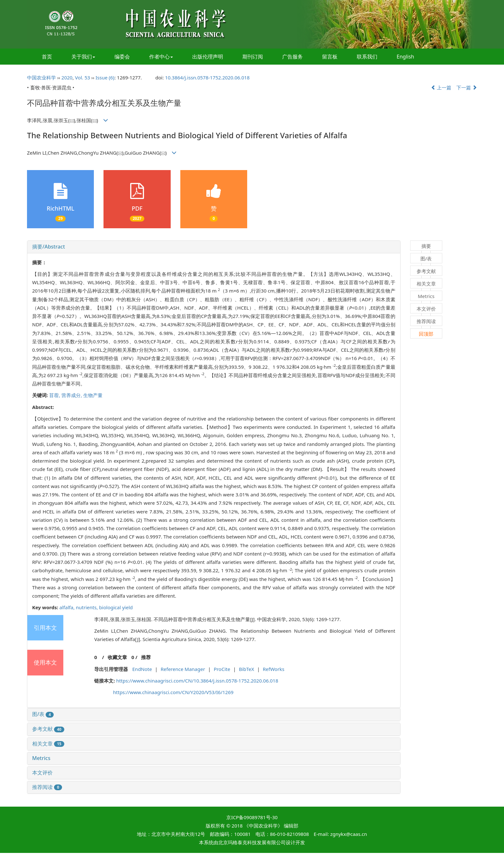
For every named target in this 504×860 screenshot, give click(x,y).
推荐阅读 (47, 787)
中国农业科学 (41, 77)
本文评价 (42, 773)
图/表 (43, 714)
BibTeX (246, 669)
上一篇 (441, 87)
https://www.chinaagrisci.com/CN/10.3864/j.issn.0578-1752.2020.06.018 (197, 681)
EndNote (142, 669)
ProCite (222, 669)
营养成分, (72, 395)
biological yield (116, 607)
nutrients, (87, 607)
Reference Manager (183, 669)
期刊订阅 (253, 57)
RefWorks (274, 669)
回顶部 (426, 334)
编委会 (122, 57)
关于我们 (83, 57)
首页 (47, 57)
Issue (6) (105, 77)
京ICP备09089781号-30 (252, 817)
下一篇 (467, 87)
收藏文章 (117, 657)
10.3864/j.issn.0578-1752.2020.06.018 (207, 77)
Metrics (41, 758)
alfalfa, (68, 607)
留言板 (330, 57)
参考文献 (48, 729)
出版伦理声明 (208, 57)
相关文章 (48, 744)
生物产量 (93, 395)
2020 (67, 77)
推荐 (146, 657)
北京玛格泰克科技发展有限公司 (252, 842)
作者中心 (161, 57)
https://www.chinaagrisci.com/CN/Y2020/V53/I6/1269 (173, 692)
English (405, 57)
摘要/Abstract (49, 247)
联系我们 (367, 57)
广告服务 (292, 57)
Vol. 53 (82, 77)
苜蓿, (55, 395)
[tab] (214, 247)
